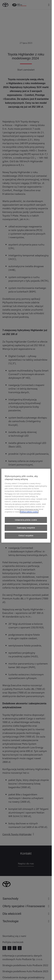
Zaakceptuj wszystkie (26, 528)
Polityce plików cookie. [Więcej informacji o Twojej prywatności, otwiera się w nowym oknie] (29, 512)
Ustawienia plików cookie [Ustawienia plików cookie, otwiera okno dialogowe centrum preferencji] (26, 520)
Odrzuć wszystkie (26, 535)
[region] (26, 506)
